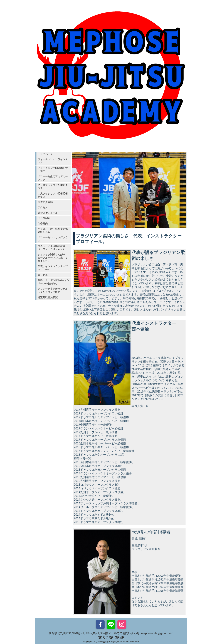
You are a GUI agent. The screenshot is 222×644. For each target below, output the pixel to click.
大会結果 (43, 275)
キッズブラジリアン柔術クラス (53, 187)
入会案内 (43, 223)
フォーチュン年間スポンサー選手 (53, 169)
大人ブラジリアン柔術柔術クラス (53, 195)
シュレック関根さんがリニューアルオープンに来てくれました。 (53, 258)
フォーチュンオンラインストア (53, 161)
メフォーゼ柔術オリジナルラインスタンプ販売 (53, 290)
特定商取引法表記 (48, 297)
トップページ (45, 154)
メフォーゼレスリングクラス (53, 239)
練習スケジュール (48, 213)
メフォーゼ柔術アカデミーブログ (53, 178)
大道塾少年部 (45, 202)
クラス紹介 (44, 218)
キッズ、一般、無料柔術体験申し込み (53, 230)
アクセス (43, 207)
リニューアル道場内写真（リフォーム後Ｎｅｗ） (51, 248)
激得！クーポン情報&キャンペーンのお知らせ (54, 282)
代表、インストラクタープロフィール (53, 268)
